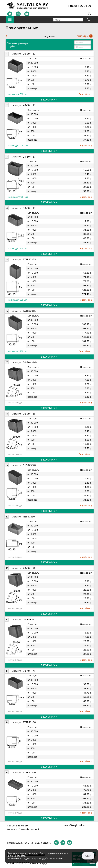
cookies (31, 853)
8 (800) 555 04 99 (79, 6)
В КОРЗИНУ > (49, 99)
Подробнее (85, 94)
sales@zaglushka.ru (76, 825)
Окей (88, 856)
